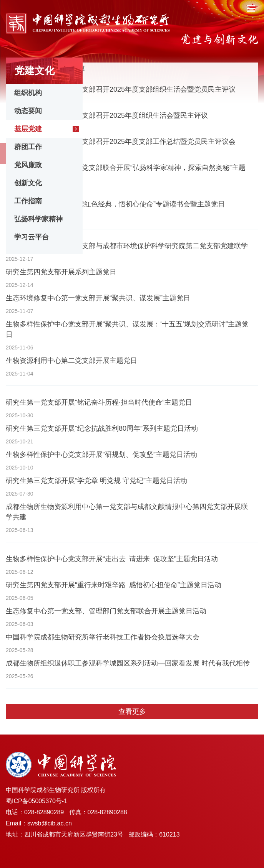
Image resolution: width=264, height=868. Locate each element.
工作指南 (28, 201)
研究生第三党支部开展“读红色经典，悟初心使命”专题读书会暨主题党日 (115, 204)
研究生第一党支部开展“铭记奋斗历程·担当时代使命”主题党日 (99, 402)
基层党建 (28, 129)
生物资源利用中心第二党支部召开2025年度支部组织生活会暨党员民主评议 (121, 89)
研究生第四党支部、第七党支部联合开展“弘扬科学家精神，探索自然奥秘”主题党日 (126, 173)
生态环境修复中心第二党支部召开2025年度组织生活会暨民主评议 (107, 115)
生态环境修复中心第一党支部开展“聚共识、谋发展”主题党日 (98, 298)
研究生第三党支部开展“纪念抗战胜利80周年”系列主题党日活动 (102, 428)
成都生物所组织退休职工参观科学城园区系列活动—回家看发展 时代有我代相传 (128, 663)
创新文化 (28, 183)
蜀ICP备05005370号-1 (37, 801)
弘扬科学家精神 (38, 219)
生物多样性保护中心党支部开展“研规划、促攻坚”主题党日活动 (101, 455)
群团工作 (28, 147)
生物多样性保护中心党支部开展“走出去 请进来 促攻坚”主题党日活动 (112, 559)
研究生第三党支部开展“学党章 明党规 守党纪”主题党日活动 (96, 481)
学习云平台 (32, 237)
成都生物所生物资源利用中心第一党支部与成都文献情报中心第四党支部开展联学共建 (127, 512)
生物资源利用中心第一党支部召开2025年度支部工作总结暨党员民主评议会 (121, 142)
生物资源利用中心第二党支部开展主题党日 (71, 361)
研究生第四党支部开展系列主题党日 (61, 272)
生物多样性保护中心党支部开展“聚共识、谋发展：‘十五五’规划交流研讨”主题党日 (127, 329)
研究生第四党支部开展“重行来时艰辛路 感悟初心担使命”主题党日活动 (114, 585)
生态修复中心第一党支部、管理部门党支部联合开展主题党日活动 (106, 611)
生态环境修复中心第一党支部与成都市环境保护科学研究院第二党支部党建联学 (127, 246)
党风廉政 (28, 165)
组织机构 (28, 93)
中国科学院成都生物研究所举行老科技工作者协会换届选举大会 (103, 637)
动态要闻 (28, 111)
